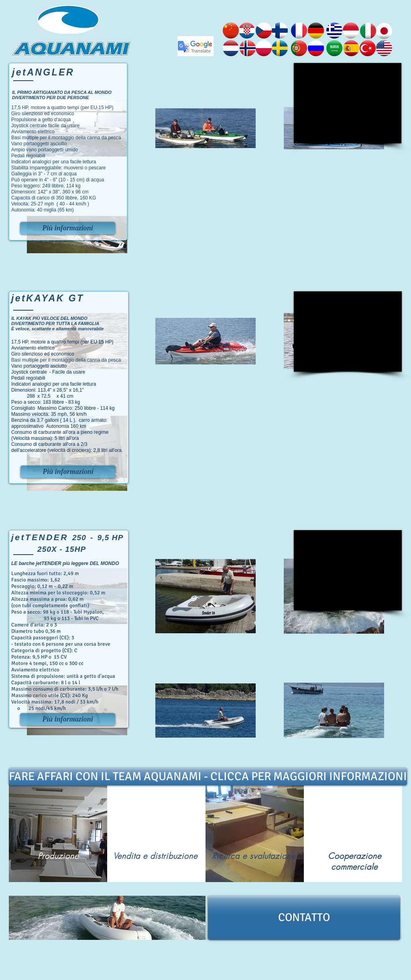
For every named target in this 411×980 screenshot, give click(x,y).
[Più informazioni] (68, 228)
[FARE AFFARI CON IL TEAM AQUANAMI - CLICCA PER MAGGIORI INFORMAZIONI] (208, 777)
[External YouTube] (348, 103)
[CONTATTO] (304, 918)
